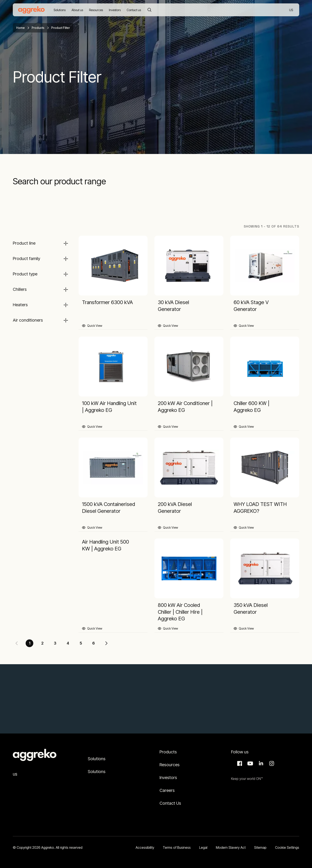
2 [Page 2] (42, 643)
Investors (168, 778)
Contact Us (170, 803)
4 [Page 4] (68, 643)
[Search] (149, 10)
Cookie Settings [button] (287, 847)
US (291, 10)
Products (38, 28)
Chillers (20, 289)
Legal (203, 847)
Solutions (97, 759)
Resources (170, 765)
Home (21, 28)
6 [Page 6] (94, 643)
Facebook (239, 763)
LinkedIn (260, 763)
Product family (26, 259)
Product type (25, 274)
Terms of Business (177, 847)
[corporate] (31, 10)
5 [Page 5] (81, 643)
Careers (167, 790)
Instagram (271, 763)
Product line (24, 243)
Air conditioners (28, 320)
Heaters (20, 305)
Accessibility (145, 847)
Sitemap (260, 847)
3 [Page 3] (55, 643)
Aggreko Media (250, 763)
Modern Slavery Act (231, 847)
